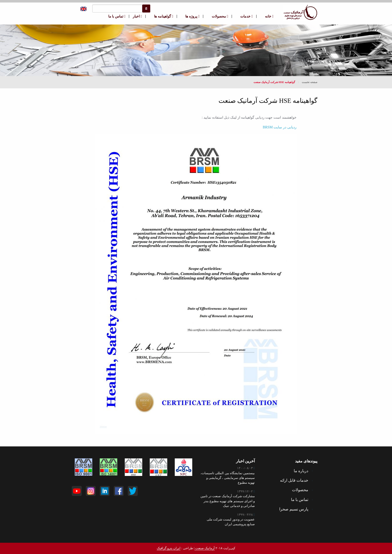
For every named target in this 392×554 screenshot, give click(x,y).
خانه (269, 16)
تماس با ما (117, 16)
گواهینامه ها (163, 16)
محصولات (220, 16)
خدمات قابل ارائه (296, 480)
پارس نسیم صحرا (296, 509)
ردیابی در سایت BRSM (280, 127)
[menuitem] (267, 16)
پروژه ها (192, 16)
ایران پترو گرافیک (169, 548)
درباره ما (303, 471)
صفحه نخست (309, 82)
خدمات (246, 16)
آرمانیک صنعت (205, 548)
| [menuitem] (256, 16)
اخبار (137, 16)
